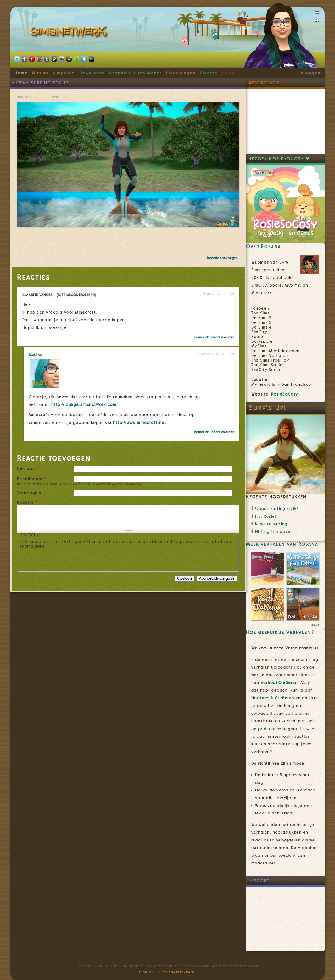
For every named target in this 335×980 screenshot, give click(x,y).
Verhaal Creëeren (279, 683)
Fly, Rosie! (266, 516)
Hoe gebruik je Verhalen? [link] (280, 632)
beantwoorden (223, 337)
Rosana (36, 355)
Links (228, 73)
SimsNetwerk (70, 33)
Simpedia (64, 73)
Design (145, 972)
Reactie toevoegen (222, 258)
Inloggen (310, 73)
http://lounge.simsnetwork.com (84, 404)
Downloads (92, 73)
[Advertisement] (285, 122)
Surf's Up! (268, 408)
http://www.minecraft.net (140, 423)
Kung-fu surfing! (272, 524)
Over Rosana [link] (264, 246)
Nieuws (40, 73)
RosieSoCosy (285, 394)
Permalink (201, 337)
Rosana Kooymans (178, 972)
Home (21, 73)
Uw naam (28, 469)
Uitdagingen (181, 73)
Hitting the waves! (275, 532)
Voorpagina (29, 493)
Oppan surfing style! (277, 508)
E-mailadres (31, 479)
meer (315, 625)
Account (272, 729)
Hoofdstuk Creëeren (273, 698)
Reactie (27, 502)
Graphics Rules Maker (136, 73)
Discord (209, 73)
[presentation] (60, 559)
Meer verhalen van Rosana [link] (282, 544)
